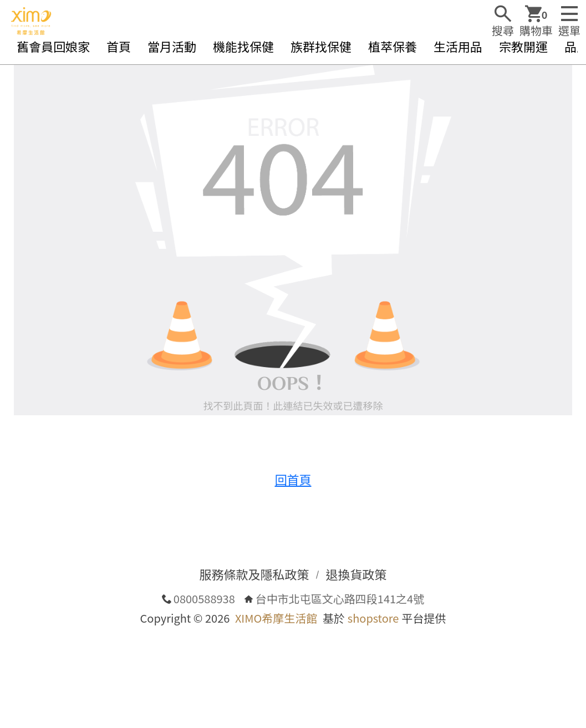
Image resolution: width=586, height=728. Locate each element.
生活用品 (458, 46)
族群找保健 (321, 46)
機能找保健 (243, 46)
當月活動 (172, 46)
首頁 (119, 46)
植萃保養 (393, 46)
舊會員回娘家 (53, 46)
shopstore (373, 618)
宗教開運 (523, 46)
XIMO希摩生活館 (276, 618)
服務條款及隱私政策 (254, 574)
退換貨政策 (356, 574)
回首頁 (293, 479)
